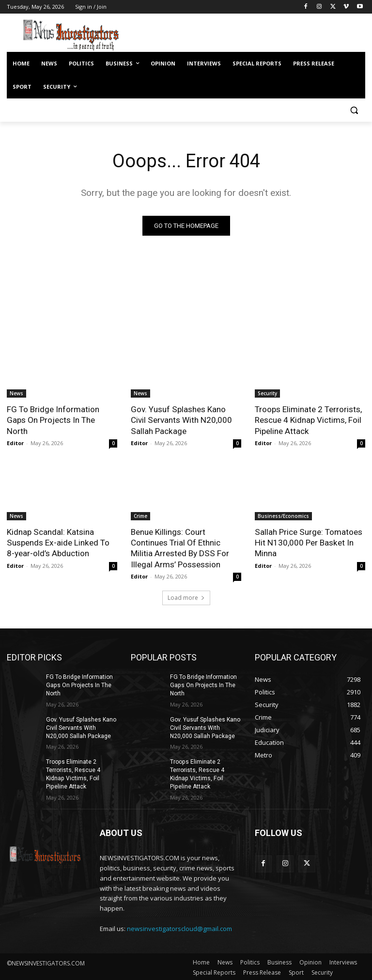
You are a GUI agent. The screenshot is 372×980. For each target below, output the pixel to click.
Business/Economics (283, 515)
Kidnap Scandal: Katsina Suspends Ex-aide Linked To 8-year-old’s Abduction (57, 542)
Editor (15, 432)
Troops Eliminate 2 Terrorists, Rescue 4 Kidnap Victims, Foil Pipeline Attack (308, 420)
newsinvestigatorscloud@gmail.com (179, 927)
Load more (186, 597)
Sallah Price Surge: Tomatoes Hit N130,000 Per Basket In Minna (308, 542)
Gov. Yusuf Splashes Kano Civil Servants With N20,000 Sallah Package (181, 420)
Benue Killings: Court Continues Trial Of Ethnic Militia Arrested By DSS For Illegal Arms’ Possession (179, 547)
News (16, 393)
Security (267, 393)
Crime (140, 515)
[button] (354, 110)
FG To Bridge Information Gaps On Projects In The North (62, 415)
